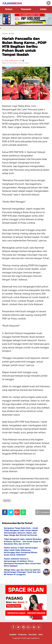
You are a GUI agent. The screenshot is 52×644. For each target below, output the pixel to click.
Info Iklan (33, 635)
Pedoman (22, 635)
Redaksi (13, 635)
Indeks (43, 9)
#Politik (7, 501)
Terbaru (9, 9)
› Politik (11, 34)
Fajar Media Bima (33, 638)
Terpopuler (26, 9)
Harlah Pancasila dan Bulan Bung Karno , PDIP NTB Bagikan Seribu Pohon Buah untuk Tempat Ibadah (24, 47)
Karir (40, 635)
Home (5, 34)
